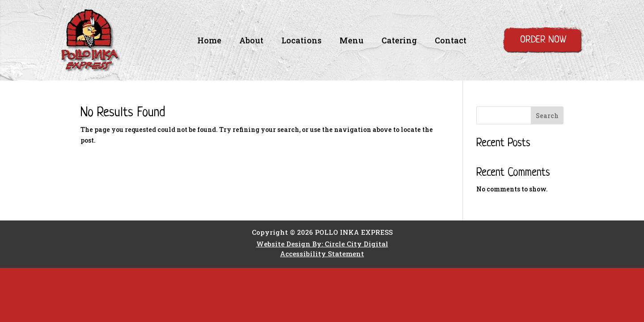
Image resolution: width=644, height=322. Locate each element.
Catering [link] (399, 41)
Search (547, 116)
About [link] (251, 41)
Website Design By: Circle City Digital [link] (322, 244)
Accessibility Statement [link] (322, 254)
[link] (91, 69)
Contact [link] (451, 41)
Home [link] (209, 41)
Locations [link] (301, 41)
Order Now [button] (543, 40)
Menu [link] (352, 41)
